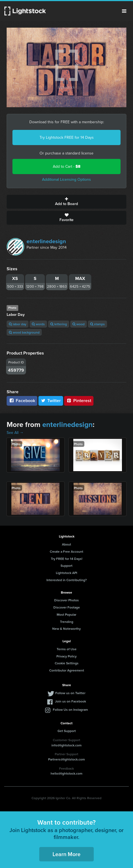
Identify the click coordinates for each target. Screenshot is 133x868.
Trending (67, 622)
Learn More (66, 854)
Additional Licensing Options (66, 179)
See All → (15, 433)
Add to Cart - (67, 166)
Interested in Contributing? (67, 580)
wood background (24, 332)
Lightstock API (66, 573)
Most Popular (66, 614)
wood (79, 324)
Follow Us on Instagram (70, 710)
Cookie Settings (67, 663)
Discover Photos (66, 600)
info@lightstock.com (66, 745)
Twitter (51, 401)
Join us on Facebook (71, 701)
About (66, 544)
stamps (97, 324)
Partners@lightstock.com (66, 759)
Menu (124, 11)
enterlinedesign (46, 241)
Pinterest (79, 401)
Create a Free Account (66, 551)
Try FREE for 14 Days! (67, 559)
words (38, 324)
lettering (59, 324)
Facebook (22, 401)
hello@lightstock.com (66, 773)
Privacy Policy (66, 656)
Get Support (67, 731)
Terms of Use (67, 649)
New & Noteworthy (66, 629)
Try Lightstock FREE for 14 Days (67, 137)
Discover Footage (67, 607)
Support (66, 566)
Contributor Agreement (67, 670)
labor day (18, 324)
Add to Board (66, 202)
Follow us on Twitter (70, 693)
